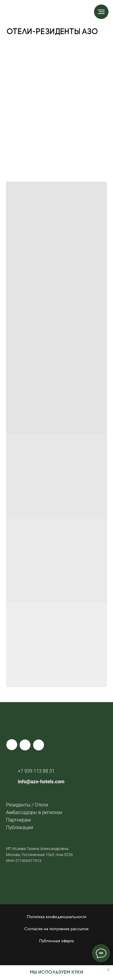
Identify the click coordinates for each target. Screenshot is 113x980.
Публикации (20, 827)
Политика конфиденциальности (57, 917)
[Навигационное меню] (101, 12)
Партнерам (18, 820)
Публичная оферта (56, 941)
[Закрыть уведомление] (108, 970)
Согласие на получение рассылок (56, 929)
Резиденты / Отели (27, 805)
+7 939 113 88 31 (36, 771)
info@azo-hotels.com (41, 782)
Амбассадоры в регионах (34, 812)
